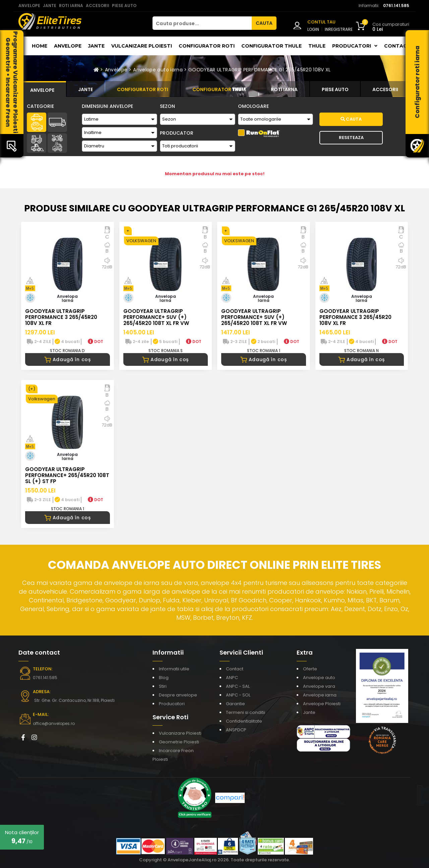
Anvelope (68, 46)
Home (40, 46)
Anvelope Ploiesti (322, 704)
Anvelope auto (319, 678)
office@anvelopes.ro (54, 723)
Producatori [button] (355, 46)
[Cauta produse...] (202, 23)
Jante (96, 46)
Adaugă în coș (68, 359)
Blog (164, 678)
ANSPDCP (236, 730)
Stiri (163, 686)
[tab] (42, 89)
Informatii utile (174, 669)
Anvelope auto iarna (158, 70)
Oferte (310, 669)
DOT (96, 342)
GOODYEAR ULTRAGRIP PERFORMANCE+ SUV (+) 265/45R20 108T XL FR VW (156, 317)
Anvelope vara (319, 686)
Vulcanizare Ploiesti (142, 46)
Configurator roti (207, 46)
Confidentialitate (244, 721)
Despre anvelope (178, 695)
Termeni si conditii (246, 712)
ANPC (232, 678)
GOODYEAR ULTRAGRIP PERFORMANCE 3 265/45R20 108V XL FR (61, 317)
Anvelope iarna (320, 695)
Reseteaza (351, 138)
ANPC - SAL (238, 686)
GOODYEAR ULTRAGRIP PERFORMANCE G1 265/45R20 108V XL (260, 70)
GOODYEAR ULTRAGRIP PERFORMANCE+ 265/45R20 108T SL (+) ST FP (67, 475)
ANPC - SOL (238, 695)
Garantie (235, 704)
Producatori (172, 704)
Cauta (351, 119)
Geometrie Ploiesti (179, 742)
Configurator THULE (271, 46)
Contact (397, 46)
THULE (317, 46)
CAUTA (264, 23)
